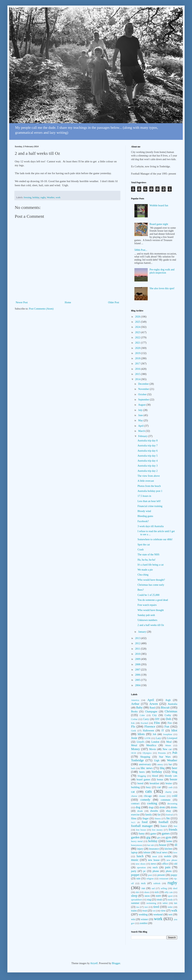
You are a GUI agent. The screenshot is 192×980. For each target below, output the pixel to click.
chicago (148, 796)
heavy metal (137, 841)
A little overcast (146, 481)
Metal (134, 745)
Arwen (154, 704)
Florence (150, 727)
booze (174, 779)
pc (144, 871)
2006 (138, 675)
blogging (142, 776)
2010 (138, 654)
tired (156, 907)
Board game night (159, 224)
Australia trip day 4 (148, 461)
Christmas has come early (151, 585)
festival (169, 815)
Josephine (168, 734)
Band (152, 708)
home (169, 841)
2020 (138, 348)
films (134, 818)
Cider (142, 715)
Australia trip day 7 (148, 446)
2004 (138, 685)
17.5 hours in (144, 496)
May (141, 420)
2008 (138, 664)
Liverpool (172, 738)
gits (159, 838)
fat (159, 815)
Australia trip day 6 (148, 451)
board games (143, 780)
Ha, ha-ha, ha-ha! (146, 560)
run (143, 888)
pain (168, 867)
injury (140, 849)
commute (166, 800)
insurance (154, 849)
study (170, 900)
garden (135, 837)
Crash (141, 550)
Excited (144, 723)
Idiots (141, 734)
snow (147, 896)
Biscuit (165, 707)
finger (146, 818)
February (143, 436)
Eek (133, 723)
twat (145, 911)
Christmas (171, 711)
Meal (169, 742)
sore (158, 896)
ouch (155, 867)
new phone (172, 860)
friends (173, 830)
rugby (43, 197)
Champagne (151, 712)
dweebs (154, 811)
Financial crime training (150, 506)
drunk (140, 811)
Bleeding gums (145, 516)
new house (154, 860)
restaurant (164, 879)
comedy (145, 800)
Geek (134, 731)
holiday (36, 197)
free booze (141, 830)
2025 (138, 322)
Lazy (158, 738)
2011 (138, 649)
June (141, 415)
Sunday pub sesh (146, 615)
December (144, 384)
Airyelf (94, 963)
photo (169, 871)
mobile (168, 856)
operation (141, 868)
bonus (160, 780)
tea (138, 907)
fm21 (133, 822)
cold (175, 796)
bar (170, 764)
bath (133, 768)
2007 (138, 670)
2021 (138, 343)
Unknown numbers (147, 620)
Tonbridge (137, 760)
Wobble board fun (159, 205)
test (146, 907)
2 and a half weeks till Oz (151, 625)
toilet (170, 907)
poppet (135, 875)
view (163, 911)
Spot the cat (144, 545)
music (135, 860)
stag (149, 900)
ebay (169, 811)
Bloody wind (144, 511)
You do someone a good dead (153, 600)
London (155, 742)
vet (154, 911)
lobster (147, 852)
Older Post (114, 302)
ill (176, 845)
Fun (167, 727)
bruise (169, 783)
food (145, 822)
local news (162, 852)
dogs (151, 807)
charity (168, 792)
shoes (147, 892)
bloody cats (171, 776)
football (163, 822)
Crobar (134, 719)
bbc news (147, 768)
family (149, 815)
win (133, 919)
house (163, 845)
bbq (162, 768)
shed (175, 888)
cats (149, 791)
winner (144, 919)
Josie (134, 738)
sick (157, 892)
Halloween (149, 731)
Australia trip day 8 (148, 441)
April (141, 426)
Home (68, 302)
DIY (157, 719)
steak (159, 900)
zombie (143, 923)
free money (157, 830)
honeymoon (137, 845)
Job (154, 734)
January (142, 632)
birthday (157, 772)
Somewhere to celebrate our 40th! (155, 539)
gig (148, 837)
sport (170, 896)
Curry (146, 719)
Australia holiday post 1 (150, 491)
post (150, 875)
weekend (158, 915)
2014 (138, 379)
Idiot (174, 730)
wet (170, 915)
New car (167, 749)
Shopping (145, 757)
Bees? (141, 590)
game (153, 834)
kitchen (168, 849)
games (166, 833)
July (141, 410)
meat (155, 856)
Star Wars (165, 757)
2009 (138, 659)
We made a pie (145, 570)
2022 (138, 338)
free (175, 826)
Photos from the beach (149, 486)
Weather (51, 197)
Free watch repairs (147, 605)
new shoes (141, 864)
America (135, 700)
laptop (134, 852)
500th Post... (141, 250)
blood (155, 776)
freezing (27, 197)
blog (174, 772)
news (154, 864)
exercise (135, 815)
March (142, 431)
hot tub (151, 845)
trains (134, 911)
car (159, 787)
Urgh (157, 760)
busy (148, 787)
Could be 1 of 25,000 (149, 595)
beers (142, 772)
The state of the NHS (148, 555)
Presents (162, 753)
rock (143, 883)
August (142, 405)
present (161, 875)
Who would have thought (151, 610)
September (144, 400)
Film (157, 723)
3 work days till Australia (151, 526)
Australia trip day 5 (148, 456)
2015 (138, 374)
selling (164, 888)
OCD (134, 753)
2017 (138, 364)
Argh (168, 700)
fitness (158, 819)
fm (168, 818)
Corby (168, 715)
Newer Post (22, 302)
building (135, 787)
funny (142, 834)
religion (150, 879)
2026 (138, 317)
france (164, 826)
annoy (160, 764)
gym (169, 837)
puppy (174, 875)
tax (176, 903)
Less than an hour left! (149, 501)
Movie (153, 749)
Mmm (168, 745)
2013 (138, 638)
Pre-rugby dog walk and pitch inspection (162, 271)
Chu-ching (143, 575)
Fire (170, 723)
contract (135, 804)
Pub (175, 753)
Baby (139, 707)
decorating (172, 804)
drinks (174, 807)
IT (163, 731)
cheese (134, 796)
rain (138, 879)
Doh (168, 719)
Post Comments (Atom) (41, 309)
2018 (138, 358)
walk (174, 910)
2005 (138, 680)
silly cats (169, 892)
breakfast (154, 783)
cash (170, 787)
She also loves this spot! (162, 288)
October (143, 394)
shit (137, 892)
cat (133, 792)
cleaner (162, 796)
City (155, 715)
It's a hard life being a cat (151, 565)
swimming (151, 903)
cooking (152, 803)
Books (134, 712)
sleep (134, 896)
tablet (165, 903)
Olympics (147, 753)
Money (136, 749)
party (134, 871)
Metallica (151, 745)
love (175, 853)
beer (175, 768)
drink (162, 807)
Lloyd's (140, 742)
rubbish (157, 883)
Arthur (135, 704)
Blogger (116, 963)
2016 (138, 369)
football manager (142, 826)
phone (156, 871)
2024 (138, 327)
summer (135, 903)
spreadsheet (137, 900)
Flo (133, 727)
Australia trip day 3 (148, 466)
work (58, 197)
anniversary (145, 764)
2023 (138, 332)
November (144, 389)
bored (140, 783)
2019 (138, 353)
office (165, 864)
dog (138, 807)
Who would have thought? (151, 580)
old (176, 864)
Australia (173, 704)
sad (153, 888)
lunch (140, 856)
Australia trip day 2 (148, 471)
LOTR (147, 738)
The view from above (149, 476)
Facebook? (143, 521)
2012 (138, 643)
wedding (143, 915)
